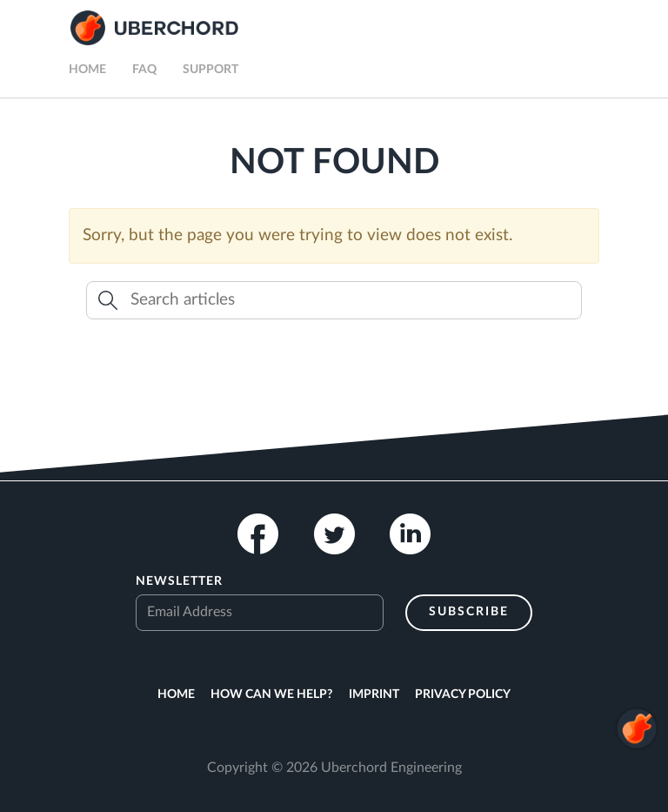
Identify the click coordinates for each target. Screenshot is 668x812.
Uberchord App (154, 28)
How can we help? (271, 695)
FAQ (144, 70)
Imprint (374, 695)
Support (210, 70)
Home (87, 70)
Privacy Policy (463, 695)
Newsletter (179, 581)
